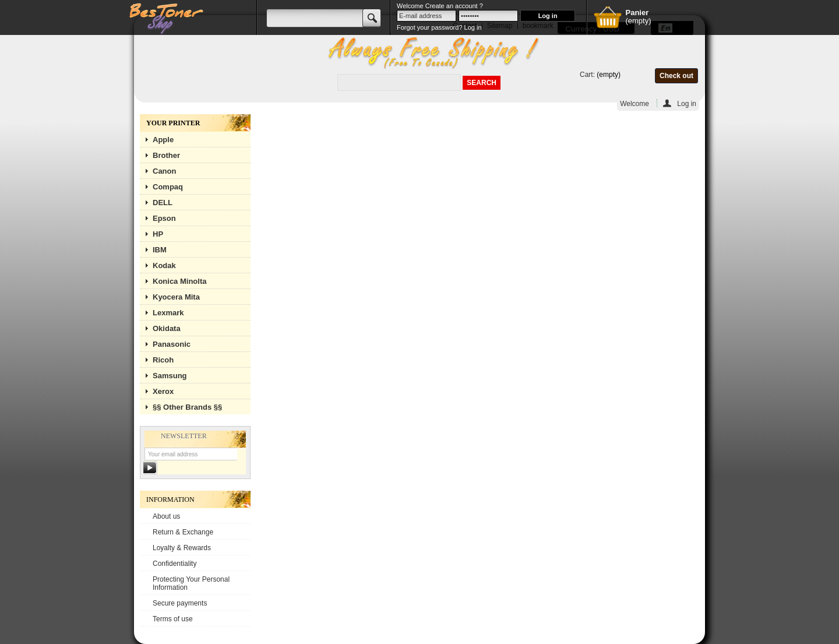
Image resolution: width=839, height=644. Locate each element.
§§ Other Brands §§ (187, 407)
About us (166, 516)
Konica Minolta (179, 281)
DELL (163, 203)
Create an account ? (454, 6)
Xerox (163, 391)
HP (158, 234)
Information (170, 499)
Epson (164, 218)
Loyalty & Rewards (182, 548)
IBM (160, 250)
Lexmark (168, 313)
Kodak (164, 265)
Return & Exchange (183, 532)
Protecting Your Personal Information (191, 583)
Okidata (167, 328)
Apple (163, 140)
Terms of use (173, 619)
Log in (687, 103)
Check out (676, 76)
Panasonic (172, 344)
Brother (166, 155)
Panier (637, 13)
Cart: (587, 75)
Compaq (168, 187)
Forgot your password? (430, 27)
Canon (164, 171)
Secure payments (180, 603)
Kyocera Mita (176, 297)
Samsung (170, 376)
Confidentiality (175, 564)
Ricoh (163, 360)
